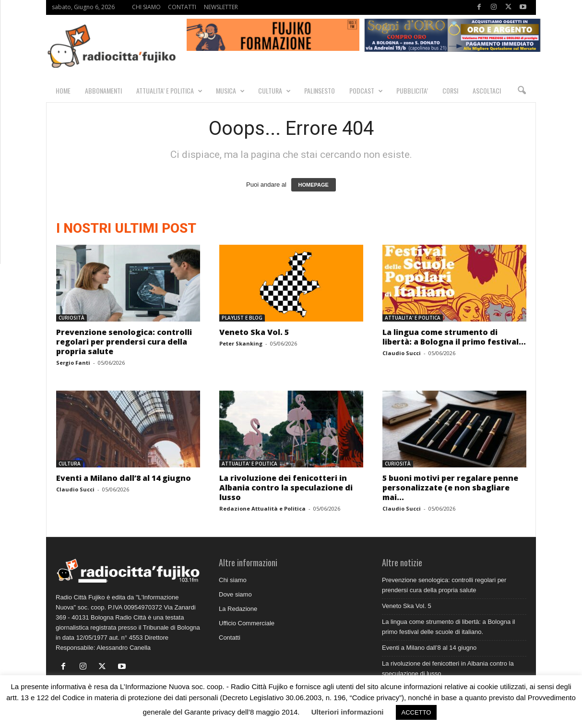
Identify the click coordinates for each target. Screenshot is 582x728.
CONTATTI (182, 7)
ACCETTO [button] (416, 712)
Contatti (230, 638)
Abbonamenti (103, 90)
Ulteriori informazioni (348, 712)
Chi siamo (233, 580)
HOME (63, 90)
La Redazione (238, 609)
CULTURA (274, 91)
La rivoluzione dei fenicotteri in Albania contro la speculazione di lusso (286, 488)
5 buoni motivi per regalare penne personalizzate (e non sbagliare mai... (450, 488)
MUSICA (230, 91)
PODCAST (366, 91)
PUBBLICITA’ (412, 90)
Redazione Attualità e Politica (262, 509)
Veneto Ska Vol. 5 (254, 333)
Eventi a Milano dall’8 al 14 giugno (124, 478)
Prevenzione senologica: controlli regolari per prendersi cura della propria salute (124, 342)
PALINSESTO (320, 90)
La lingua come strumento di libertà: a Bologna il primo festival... (454, 337)
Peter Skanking (241, 344)
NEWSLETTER (221, 7)
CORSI (450, 90)
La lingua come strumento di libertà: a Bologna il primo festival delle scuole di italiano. (449, 627)
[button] (522, 91)
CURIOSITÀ (71, 318)
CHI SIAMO (146, 7)
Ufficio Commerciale (247, 624)
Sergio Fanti (73, 363)
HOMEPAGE (314, 185)
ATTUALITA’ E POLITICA (169, 91)
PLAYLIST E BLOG (242, 318)
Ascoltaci (487, 90)
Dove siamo (235, 595)
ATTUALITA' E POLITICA (413, 318)
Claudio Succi (402, 353)
